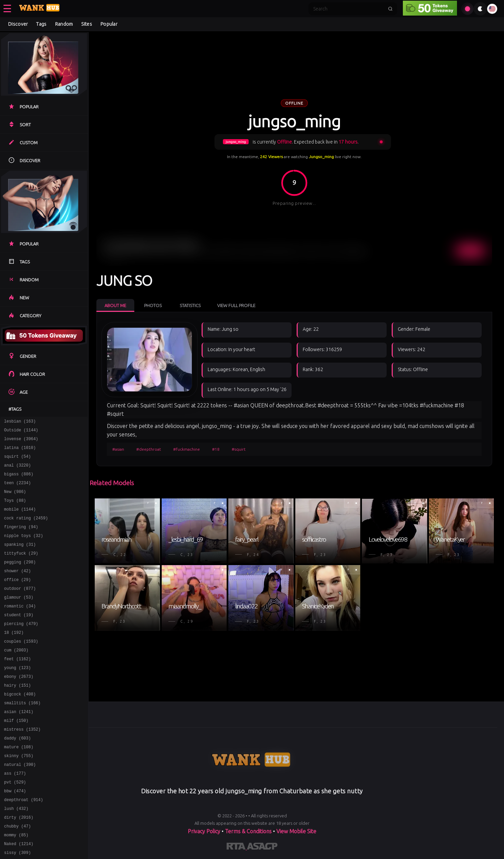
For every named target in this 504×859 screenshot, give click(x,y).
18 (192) (14, 658)
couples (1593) (21, 668)
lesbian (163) (20, 422)
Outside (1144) (21, 432)
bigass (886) (19, 481)
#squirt (239, 449)
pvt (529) (15, 825)
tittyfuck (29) (21, 569)
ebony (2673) (19, 707)
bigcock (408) (20, 726)
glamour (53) (19, 618)
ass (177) (15, 815)
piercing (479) (21, 648)
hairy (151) (17, 717)
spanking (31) (20, 560)
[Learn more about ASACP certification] (262, 847)
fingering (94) (21, 540)
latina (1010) (20, 452)
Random (64, 24)
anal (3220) (17, 471)
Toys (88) (15, 510)
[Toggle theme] (480, 9)
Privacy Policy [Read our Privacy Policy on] (205, 831)
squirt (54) (17, 461)
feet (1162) (17, 687)
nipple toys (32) (24, 550)
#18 (216, 449)
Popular (109, 24)
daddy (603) (17, 776)
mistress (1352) (22, 766)
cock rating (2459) (26, 530)
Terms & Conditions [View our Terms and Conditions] (248, 831)
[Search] (348, 9)
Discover (18, 24)
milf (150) (16, 756)
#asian (118, 449)
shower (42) (17, 589)
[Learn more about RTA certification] (237, 847)
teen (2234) (17, 491)
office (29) (17, 599)
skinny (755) (19, 795)
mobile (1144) (20, 520)
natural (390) (20, 805)
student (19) (19, 638)
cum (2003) (16, 677)
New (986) (15, 501)
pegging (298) (20, 579)
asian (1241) (19, 746)
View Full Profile (236, 305)
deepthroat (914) (24, 844)
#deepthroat (149, 449)
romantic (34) (20, 628)
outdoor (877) (20, 609)
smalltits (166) (22, 736)
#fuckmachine (187, 449)
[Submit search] (390, 9)
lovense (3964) (21, 442)
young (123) (17, 697)
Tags (41, 24)
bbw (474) (15, 834)
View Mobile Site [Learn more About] (296, 831)
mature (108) (19, 785)
